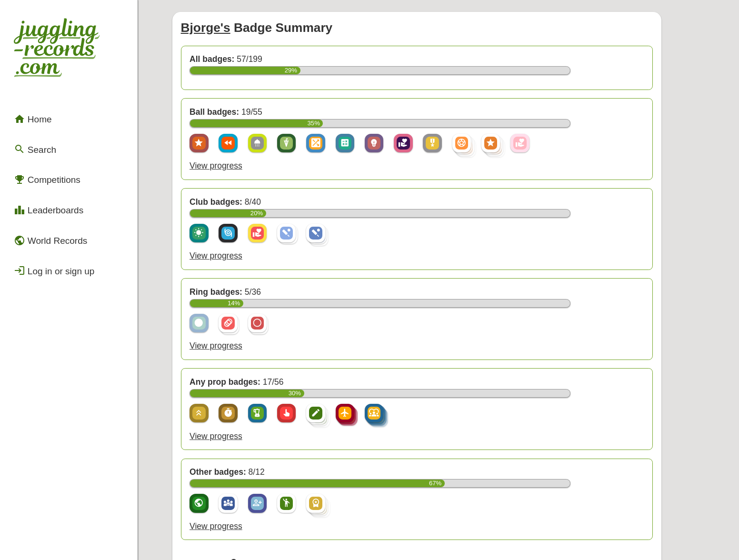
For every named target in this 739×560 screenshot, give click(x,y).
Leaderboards (42, 176)
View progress (230, 145)
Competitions (40, 150)
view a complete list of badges (298, 501)
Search (30, 125)
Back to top (446, 533)
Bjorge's (221, 20)
